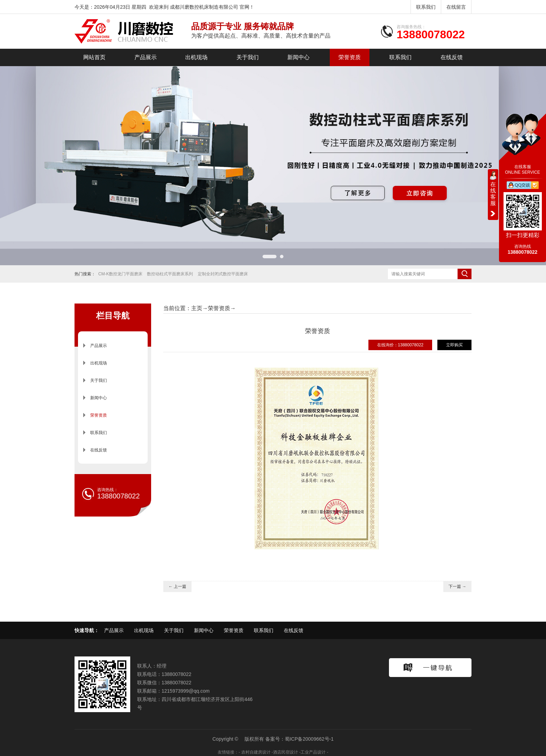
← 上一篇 (177, 586)
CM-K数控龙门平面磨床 (120, 274)
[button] (270, 257)
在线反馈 (452, 57)
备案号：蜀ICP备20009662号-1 (299, 739)
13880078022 (431, 34)
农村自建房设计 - (257, 752)
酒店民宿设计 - (287, 752)
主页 (197, 308)
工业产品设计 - (314, 752)
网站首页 (94, 57)
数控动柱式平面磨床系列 (170, 274)
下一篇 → (457, 586)
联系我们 (426, 7)
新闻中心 (298, 57)
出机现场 (196, 57)
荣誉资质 (350, 57)
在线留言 (456, 7)
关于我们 (248, 57)
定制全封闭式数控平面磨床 (223, 274)
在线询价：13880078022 (400, 345)
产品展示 (146, 57)
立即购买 (454, 345)
